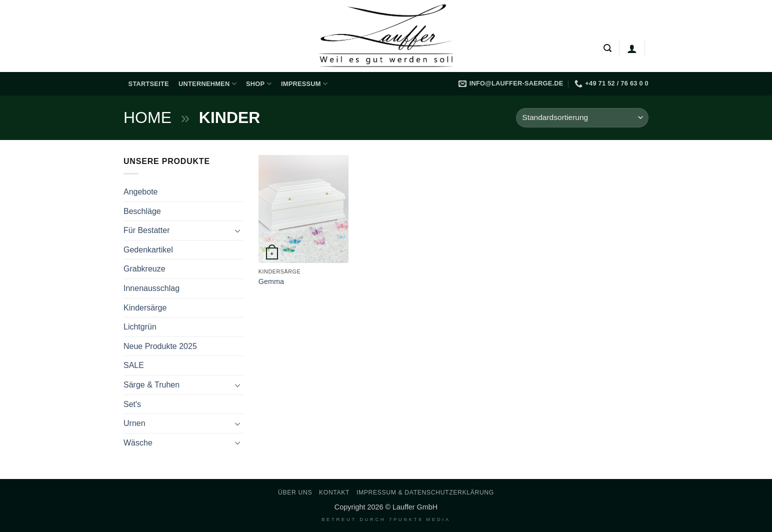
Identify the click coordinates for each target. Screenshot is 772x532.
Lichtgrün (140, 327)
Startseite (149, 84)
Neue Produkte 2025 (160, 346)
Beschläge (142, 211)
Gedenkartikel (148, 250)
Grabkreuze (144, 269)
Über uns (295, 492)
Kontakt (334, 492)
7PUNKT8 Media (420, 519)
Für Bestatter (146, 230)
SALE (134, 365)
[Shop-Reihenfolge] (582, 118)
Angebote (141, 192)
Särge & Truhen (151, 385)
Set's (132, 404)
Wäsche (138, 443)
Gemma (271, 281)
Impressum (304, 84)
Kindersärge (145, 308)
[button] (607, 48)
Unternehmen (207, 84)
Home (147, 117)
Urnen (134, 423)
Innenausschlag (151, 288)
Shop (259, 84)
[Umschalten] (237, 230)
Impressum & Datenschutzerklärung (425, 492)
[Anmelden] (632, 48)
